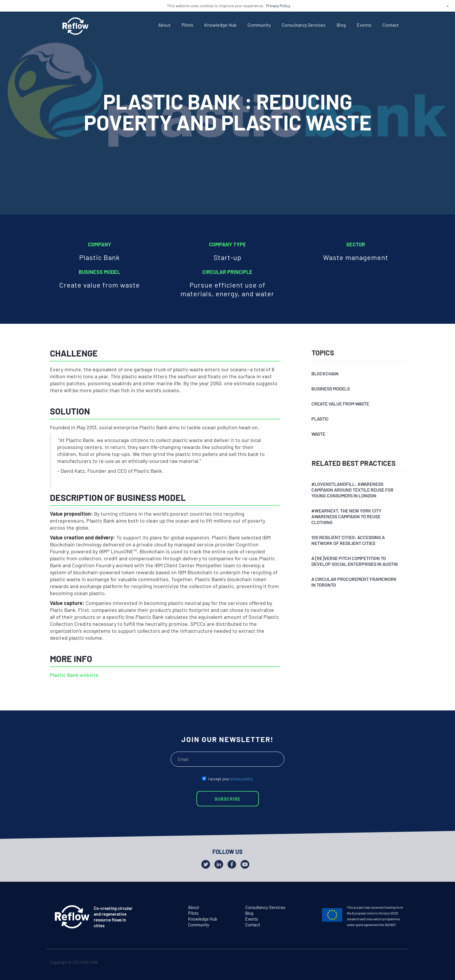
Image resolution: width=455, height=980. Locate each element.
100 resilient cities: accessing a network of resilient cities (348, 540)
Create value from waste (340, 404)
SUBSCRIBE (228, 799)
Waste (318, 434)
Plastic (320, 419)
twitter (377, 963)
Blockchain (325, 373)
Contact (391, 25)
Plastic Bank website (74, 675)
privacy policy (242, 779)
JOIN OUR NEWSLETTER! (228, 739)
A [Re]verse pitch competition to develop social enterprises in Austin (355, 561)
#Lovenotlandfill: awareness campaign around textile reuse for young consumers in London (352, 490)
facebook (388, 963)
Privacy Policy (278, 6)
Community (259, 25)
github (399, 963)
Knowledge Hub (220, 25)
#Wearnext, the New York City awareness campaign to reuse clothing (346, 516)
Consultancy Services (304, 25)
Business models (331, 389)
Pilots (187, 25)
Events (364, 25)
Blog (341, 25)
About (164, 25)
